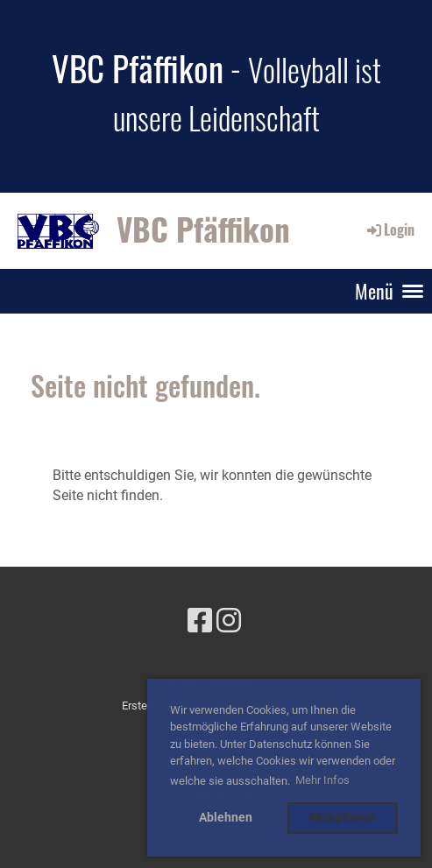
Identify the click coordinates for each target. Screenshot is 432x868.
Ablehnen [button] (226, 818)
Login (390, 229)
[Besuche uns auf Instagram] (229, 621)
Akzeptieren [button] (342, 818)
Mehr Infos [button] (322, 780)
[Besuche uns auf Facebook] (200, 621)
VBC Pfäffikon (203, 229)
